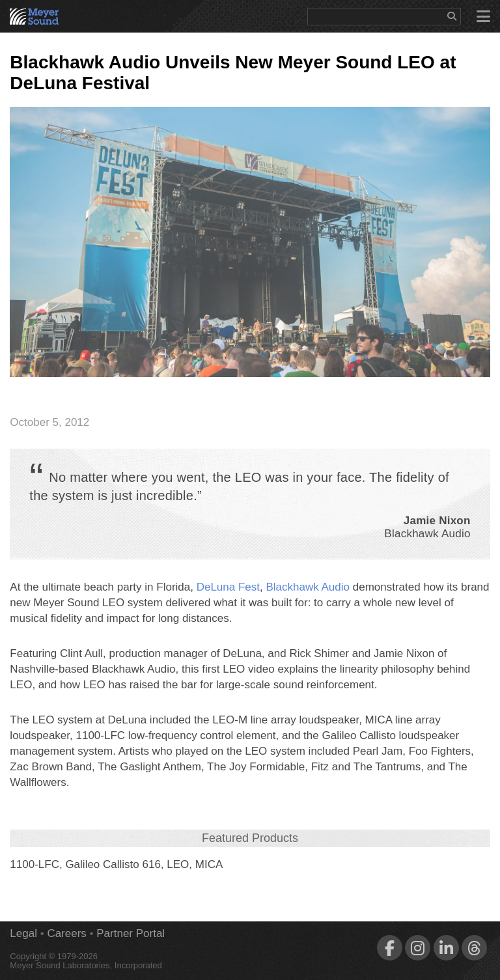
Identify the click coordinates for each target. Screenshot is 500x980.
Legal (23, 933)
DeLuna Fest (228, 587)
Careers (66, 933)
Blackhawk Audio (308, 587)
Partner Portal (131, 933)
